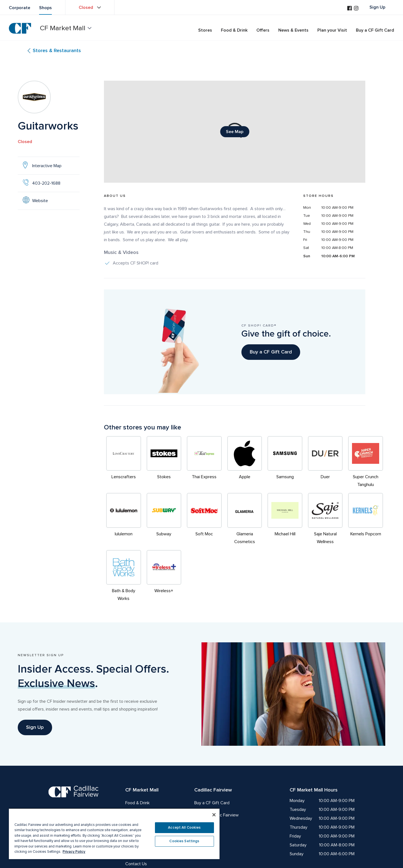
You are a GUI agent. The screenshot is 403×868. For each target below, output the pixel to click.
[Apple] (245, 462)
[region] (114, 834)
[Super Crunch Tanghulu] (366, 462)
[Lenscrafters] (124, 462)
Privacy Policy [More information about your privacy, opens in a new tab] (74, 852)
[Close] (214, 815)
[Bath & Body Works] (124, 576)
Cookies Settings (184, 841)
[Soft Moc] (204, 519)
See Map (238, 133)
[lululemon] (124, 519)
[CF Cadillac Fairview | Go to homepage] (20, 28)
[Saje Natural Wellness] (325, 519)
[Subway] (164, 519)
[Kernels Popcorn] (366, 519)
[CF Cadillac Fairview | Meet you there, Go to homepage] (74, 801)
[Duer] (325, 462)
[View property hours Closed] (90, 7)
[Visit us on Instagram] (356, 9)
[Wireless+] (164, 576)
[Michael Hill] (285, 519)
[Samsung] (285, 462)
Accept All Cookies (184, 828)
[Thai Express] (204, 462)
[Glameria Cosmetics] (245, 519)
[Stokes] (164, 462)
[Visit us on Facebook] (350, 9)
